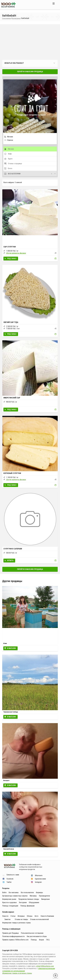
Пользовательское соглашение (32, 933)
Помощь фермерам (27, 906)
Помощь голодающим (10, 906)
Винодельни (45, 899)
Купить (10, 560)
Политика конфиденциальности (13, 936)
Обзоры (30, 916)
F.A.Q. (48, 940)
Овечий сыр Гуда (11, 322)
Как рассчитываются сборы (37, 936)
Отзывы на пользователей (39, 919)
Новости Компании (47, 916)
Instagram (38, 882)
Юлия (5, 643)
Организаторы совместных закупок (15, 896)
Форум (41, 940)
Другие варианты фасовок (16, 253)
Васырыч (6, 780)
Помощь (34, 940)
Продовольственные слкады (29, 899)
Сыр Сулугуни (10, 247)
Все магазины (14, 893)
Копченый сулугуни (12, 473)
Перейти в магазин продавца (30, 72)
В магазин (11, 648)
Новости (5, 916)
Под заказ (12, 258)
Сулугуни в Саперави (13, 549)
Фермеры (39, 893)
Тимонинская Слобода (11, 712)
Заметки (7, 919)
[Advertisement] (30, 42)
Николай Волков (9, 849)
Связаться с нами (13, 875)
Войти (4, 893)
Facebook (10, 879)
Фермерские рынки (9, 899)
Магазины (33, 896)
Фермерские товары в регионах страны (16, 923)
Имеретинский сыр (12, 398)
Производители (44, 896)
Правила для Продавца (10, 933)
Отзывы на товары (21, 919)
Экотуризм (23, 902)
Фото (36, 916)
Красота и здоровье (9, 902)
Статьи (13, 916)
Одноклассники (40, 879)
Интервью (21, 916)
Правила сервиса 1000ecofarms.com (15, 940)
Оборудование (34, 902)
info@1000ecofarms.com (45, 966)
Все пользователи (27, 893)
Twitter (9, 882)
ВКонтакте (39, 875)
